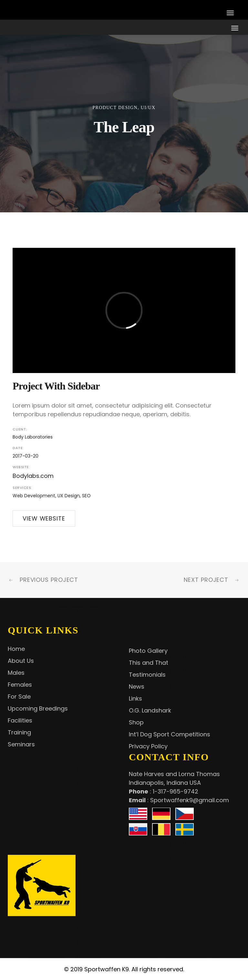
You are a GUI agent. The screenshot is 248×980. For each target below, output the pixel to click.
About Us (21, 661)
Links (135, 698)
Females (20, 685)
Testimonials (147, 675)
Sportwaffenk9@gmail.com (190, 800)
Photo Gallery (148, 651)
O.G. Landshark (150, 710)
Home (16, 649)
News (137, 687)
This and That (149, 663)
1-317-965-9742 (176, 791)
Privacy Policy (148, 746)
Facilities (20, 720)
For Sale (19, 697)
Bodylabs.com (33, 476)
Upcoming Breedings (38, 708)
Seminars (21, 744)
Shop (136, 722)
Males (16, 673)
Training (19, 732)
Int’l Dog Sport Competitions (170, 734)
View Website (44, 518)
